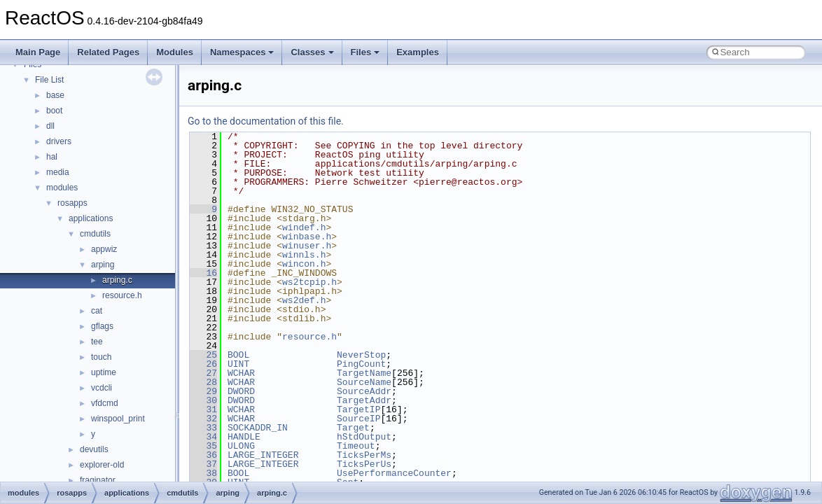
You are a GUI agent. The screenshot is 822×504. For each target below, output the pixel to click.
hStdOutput (364, 437)
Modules (175, 52)
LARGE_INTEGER (263, 455)
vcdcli (102, 388)
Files (365, 52)
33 (203, 428)
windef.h (304, 227)
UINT (238, 364)
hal (52, 157)
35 (203, 446)
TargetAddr (364, 400)
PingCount (361, 364)
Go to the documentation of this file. (266, 121)
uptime (104, 372)
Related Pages (108, 52)
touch (101, 357)
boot (54, 111)
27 (203, 373)
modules (62, 188)
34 (203, 437)
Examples (418, 52)
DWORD (241, 391)
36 (203, 455)
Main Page (38, 52)
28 (203, 382)
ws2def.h (304, 300)
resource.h (122, 295)
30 (203, 400)
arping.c (117, 280)
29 (203, 391)
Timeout (356, 446)
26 (203, 364)
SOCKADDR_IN (258, 428)
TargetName (364, 373)
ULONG (241, 446)
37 (203, 464)
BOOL (238, 355)
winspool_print (118, 419)
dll (50, 126)
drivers (59, 141)
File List (49, 80)
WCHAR (241, 373)
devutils (94, 449)
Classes (312, 52)
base (55, 95)
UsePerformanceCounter (394, 473)
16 (203, 273)
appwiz (104, 249)
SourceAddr (364, 391)
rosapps (72, 203)
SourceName (364, 382)
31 (203, 409)
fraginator (98, 480)
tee (97, 342)
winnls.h (304, 255)
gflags (102, 326)
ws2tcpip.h (309, 282)
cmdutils (95, 234)
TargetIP (358, 409)
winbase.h (307, 237)
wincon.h (304, 264)
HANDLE (244, 437)
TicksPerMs (364, 455)
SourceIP (358, 419)
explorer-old (102, 465)
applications (91, 218)
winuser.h (307, 246)
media (58, 172)
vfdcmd (105, 403)
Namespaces (242, 52)
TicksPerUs (364, 464)
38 (203, 473)
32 (203, 419)
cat (97, 311)
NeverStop (361, 355)
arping (103, 265)
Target (353, 428)
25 (203, 355)
